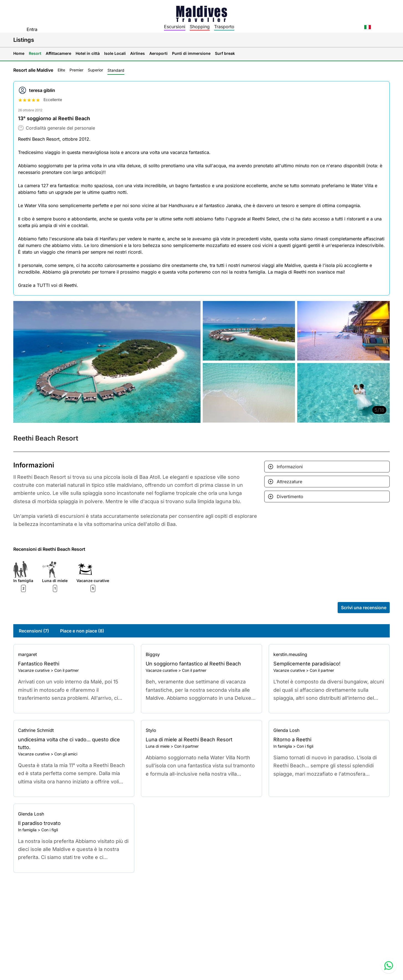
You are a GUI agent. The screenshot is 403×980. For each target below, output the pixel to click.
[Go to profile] (74, 654)
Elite (61, 70)
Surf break (225, 53)
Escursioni (175, 27)
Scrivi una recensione (364, 608)
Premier (76, 70)
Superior (95, 70)
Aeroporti (158, 53)
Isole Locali (115, 53)
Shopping (200, 27)
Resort (35, 53)
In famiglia (283, 746)
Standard (116, 70)
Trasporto (224, 27)
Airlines (138, 53)
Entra (32, 29)
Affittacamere (58, 53)
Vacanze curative (34, 670)
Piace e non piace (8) (82, 631)
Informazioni (290, 467)
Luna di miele (158, 746)
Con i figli (305, 746)
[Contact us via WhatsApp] (389, 966)
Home (19, 53)
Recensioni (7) (34, 631)
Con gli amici (66, 754)
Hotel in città (88, 53)
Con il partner (66, 670)
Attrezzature (289, 482)
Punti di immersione (191, 53)
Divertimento (290, 497)
